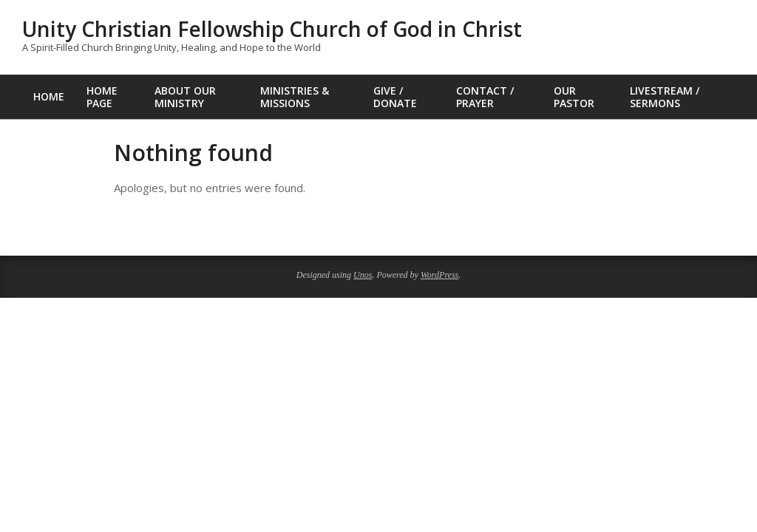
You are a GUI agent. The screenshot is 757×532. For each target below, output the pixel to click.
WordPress (439, 275)
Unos (363, 275)
